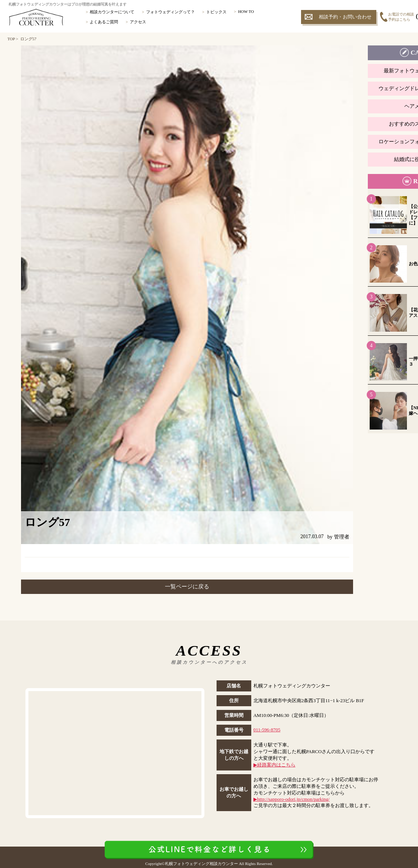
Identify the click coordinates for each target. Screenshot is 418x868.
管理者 (342, 537)
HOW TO (246, 11)
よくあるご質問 (104, 22)
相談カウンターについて (112, 12)
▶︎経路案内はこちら (274, 765)
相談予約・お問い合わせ (345, 17)
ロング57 (28, 39)
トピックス (216, 12)
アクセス (138, 22)
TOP (11, 39)
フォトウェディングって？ (170, 12)
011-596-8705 (267, 730)
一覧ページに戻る (187, 587)
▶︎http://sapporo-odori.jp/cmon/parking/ (292, 799)
